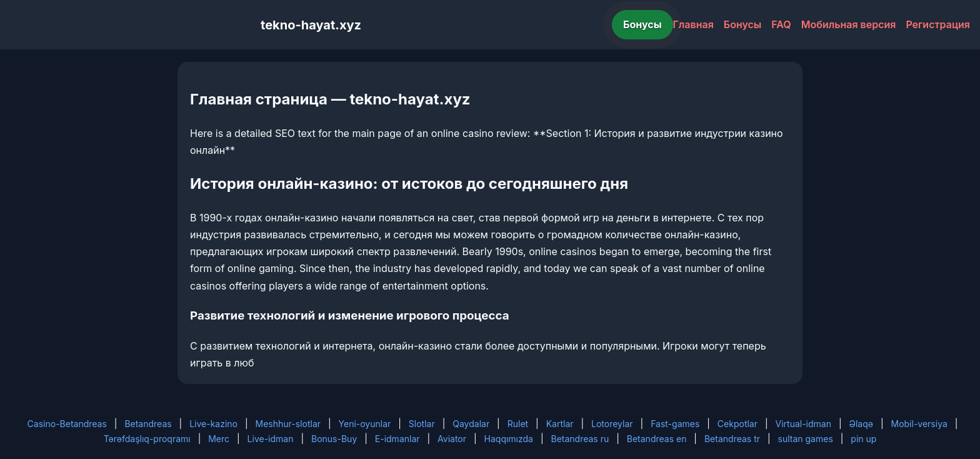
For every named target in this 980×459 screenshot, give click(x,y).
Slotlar (422, 424)
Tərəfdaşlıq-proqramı (147, 439)
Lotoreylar (612, 424)
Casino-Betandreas (67, 424)
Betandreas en (657, 439)
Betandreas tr (732, 439)
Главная (693, 24)
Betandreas (148, 424)
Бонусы (642, 24)
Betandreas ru (580, 439)
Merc (219, 439)
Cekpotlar (737, 424)
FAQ (781, 24)
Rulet (518, 424)
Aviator (452, 439)
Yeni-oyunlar (365, 424)
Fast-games (675, 424)
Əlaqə (861, 424)
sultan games (806, 439)
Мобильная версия (849, 24)
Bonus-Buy (334, 439)
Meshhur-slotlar (288, 424)
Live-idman (271, 439)
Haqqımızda (509, 439)
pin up (863, 439)
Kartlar (560, 424)
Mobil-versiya (919, 424)
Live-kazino (213, 424)
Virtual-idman (803, 424)
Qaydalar (471, 424)
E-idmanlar (397, 439)
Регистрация (938, 24)
